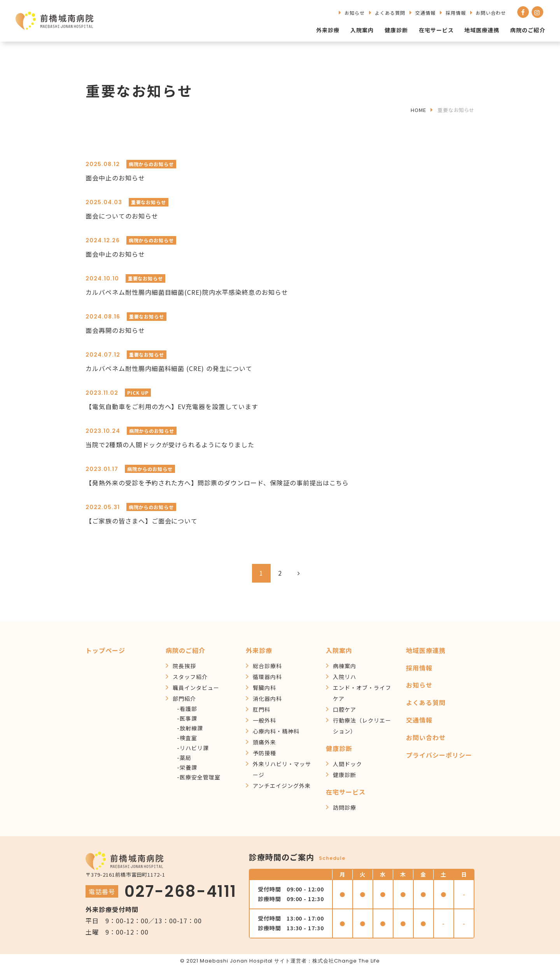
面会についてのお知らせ (122, 216)
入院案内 (362, 30)
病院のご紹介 (528, 30)
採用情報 (456, 13)
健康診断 (396, 30)
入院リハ (345, 677)
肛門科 (262, 709)
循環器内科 (267, 677)
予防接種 (264, 753)
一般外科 (264, 720)
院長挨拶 (184, 666)
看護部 (188, 709)
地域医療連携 (482, 30)
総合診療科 (267, 666)
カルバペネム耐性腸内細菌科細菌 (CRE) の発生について (169, 368)
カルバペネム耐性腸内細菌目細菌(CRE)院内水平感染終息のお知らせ (187, 292)
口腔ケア (345, 709)
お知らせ (355, 13)
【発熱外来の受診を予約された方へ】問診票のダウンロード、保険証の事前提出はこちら (217, 483)
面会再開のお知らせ (115, 330)
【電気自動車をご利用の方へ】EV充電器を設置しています (172, 406)
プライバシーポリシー (439, 755)
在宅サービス (436, 30)
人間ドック (347, 764)
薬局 (185, 758)
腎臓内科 (264, 688)
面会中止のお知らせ (115, 178)
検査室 (188, 738)
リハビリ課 (194, 748)
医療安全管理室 (200, 777)
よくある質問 (390, 13)
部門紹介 (184, 698)
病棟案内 (345, 666)
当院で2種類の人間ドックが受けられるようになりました (170, 445)
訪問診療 (345, 807)
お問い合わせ (491, 13)
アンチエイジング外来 (282, 786)
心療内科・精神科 (276, 731)
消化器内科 (267, 698)
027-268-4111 (181, 891)
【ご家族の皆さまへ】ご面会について (142, 521)
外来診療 (328, 30)
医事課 (188, 718)
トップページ (105, 650)
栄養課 (188, 767)
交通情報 (425, 13)
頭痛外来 (264, 742)
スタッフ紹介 (190, 677)
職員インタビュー (196, 688)
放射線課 (191, 728)
